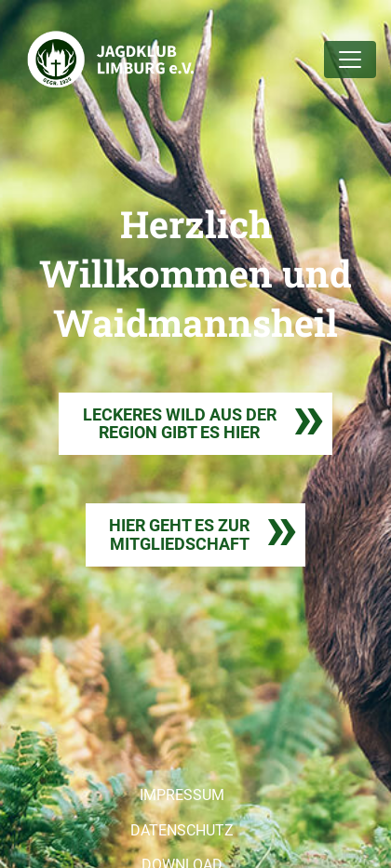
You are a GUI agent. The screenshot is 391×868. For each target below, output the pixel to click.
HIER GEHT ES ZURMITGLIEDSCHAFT (179, 534)
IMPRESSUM (182, 795)
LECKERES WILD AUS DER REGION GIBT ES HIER (180, 424)
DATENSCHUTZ (182, 830)
